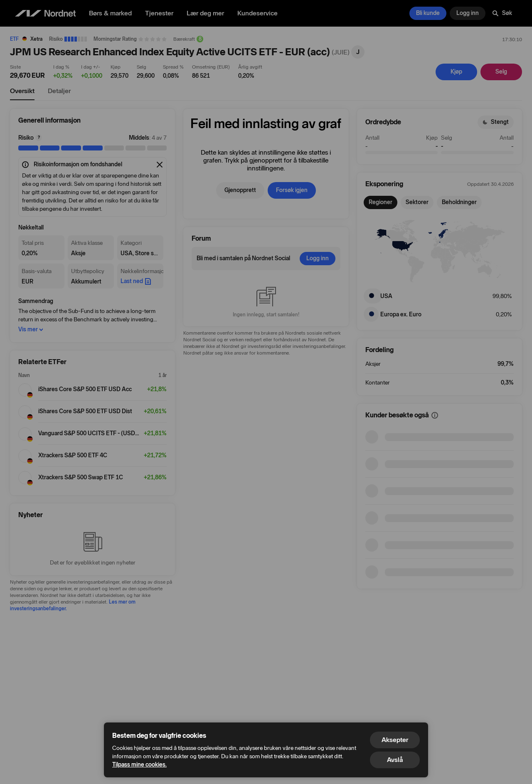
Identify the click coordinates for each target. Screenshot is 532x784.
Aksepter (395, 740)
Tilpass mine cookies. (139, 765)
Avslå (395, 760)
